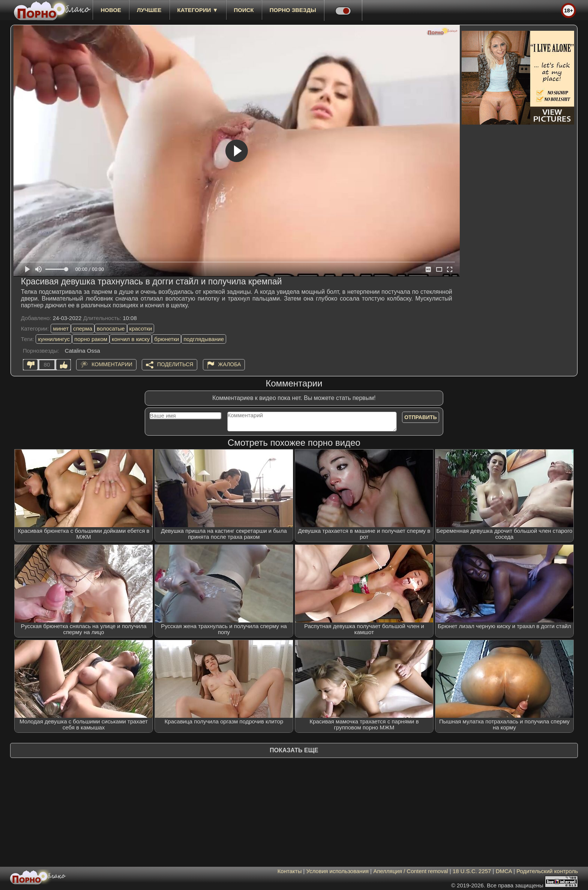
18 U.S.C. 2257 (472, 871)
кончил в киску (131, 339)
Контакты (290, 871)
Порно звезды (293, 10)
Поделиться (175, 364)
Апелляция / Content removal (410, 871)
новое (111, 10)
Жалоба (230, 364)
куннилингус (54, 339)
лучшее (149, 10)
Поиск (244, 10)
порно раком (91, 339)
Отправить (421, 417)
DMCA (504, 871)
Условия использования (338, 871)
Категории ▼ (198, 10)
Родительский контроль (547, 871)
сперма (83, 328)
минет (61, 328)
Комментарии (112, 364)
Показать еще (294, 750)
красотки (141, 328)
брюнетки (166, 339)
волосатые (111, 328)
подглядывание (204, 339)
